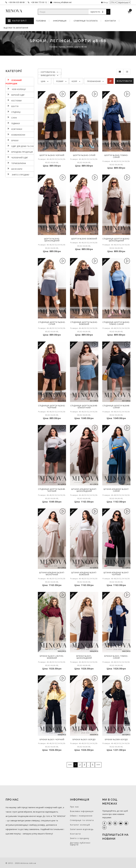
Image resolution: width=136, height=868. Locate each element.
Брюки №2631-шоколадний (84, 657)
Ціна (45, 81)
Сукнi (11, 117)
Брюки (12, 140)
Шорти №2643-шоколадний (52, 240)
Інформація (60, 21)
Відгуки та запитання (16, 28)
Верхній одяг (15, 95)
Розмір (61, 81)
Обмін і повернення (81, 816)
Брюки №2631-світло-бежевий (52, 657)
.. (88, 765)
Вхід (105, 2)
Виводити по (49, 75)
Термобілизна (16, 163)
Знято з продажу (17, 174)
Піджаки (13, 123)
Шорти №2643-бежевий (84, 239)
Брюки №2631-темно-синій (116, 657)
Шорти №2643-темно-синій (116, 156)
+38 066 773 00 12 (39, 2)
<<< (70, 765)
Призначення (95, 81)
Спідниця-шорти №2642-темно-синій (116, 323)
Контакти (110, 21)
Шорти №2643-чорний (52, 155)
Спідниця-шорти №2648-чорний (52, 490)
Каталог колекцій (80, 825)
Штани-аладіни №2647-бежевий (84, 573)
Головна (41, 21)
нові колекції (16, 89)
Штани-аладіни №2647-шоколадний (84, 490)
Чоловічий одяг (17, 157)
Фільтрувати (124, 81)
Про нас (75, 807)
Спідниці (13, 112)
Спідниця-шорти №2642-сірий (52, 323)
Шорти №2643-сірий (84, 155)
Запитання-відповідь (82, 829)
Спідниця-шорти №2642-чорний (52, 407)
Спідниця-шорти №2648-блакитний (84, 407)
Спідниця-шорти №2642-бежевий (84, 323)
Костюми (14, 100)
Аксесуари (14, 169)
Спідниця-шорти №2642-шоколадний (116, 240)
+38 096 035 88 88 (16, 2)
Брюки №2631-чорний (52, 739)
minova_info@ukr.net (62, 2)
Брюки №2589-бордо (116, 739)
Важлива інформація (82, 811)
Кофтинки (14, 129)
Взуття (12, 106)
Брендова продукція (19, 152)
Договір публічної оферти (80, 844)
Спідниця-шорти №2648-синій (116, 407)
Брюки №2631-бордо (84, 739)
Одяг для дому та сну (20, 146)
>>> (98, 765)
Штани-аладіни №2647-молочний (52, 573)
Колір (76, 81)
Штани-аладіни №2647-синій (116, 490)
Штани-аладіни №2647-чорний (116, 573)
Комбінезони (15, 134)
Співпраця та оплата (86, 21)
